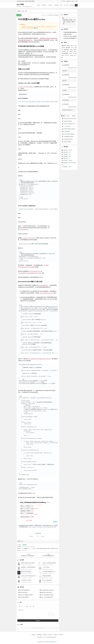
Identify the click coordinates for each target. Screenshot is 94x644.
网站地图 (39, 635)
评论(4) (29, 565)
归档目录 (55, 635)
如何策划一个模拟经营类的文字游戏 (30, 567)
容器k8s (71, 53)
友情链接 (68, 1)
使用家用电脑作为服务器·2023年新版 (71, 129)
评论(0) (51, 565)
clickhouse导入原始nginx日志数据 (29, 576)
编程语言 (45, 5)
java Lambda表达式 (47, 580)
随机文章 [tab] (75, 116)
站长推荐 (44, 635)
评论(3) (29, 569)
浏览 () (51, 15)
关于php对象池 (23, 592)
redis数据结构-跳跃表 (68, 137)
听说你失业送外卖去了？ (68, 110)
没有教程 (64, 90)
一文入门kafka (46, 567)
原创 (19, 15)
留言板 (73, 1)
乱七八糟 (66, 5)
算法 (68, 51)
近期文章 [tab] (64, 116)
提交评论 (38, 621)
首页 (39, 5)
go (76, 53)
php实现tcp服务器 (23, 597)
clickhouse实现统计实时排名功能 (50, 563)
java (63, 55)
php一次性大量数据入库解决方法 (48, 597)
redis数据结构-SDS (67, 139)
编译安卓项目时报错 (26, 572)
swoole (71, 50)
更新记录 (50, 635)
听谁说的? (65, 71)
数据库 (51, 5)
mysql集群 (64, 51)
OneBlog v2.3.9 (53, 642)
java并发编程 (65, 53)
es (74, 53)
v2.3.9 (70, 167)
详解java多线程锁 (47, 576)
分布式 (71, 51)
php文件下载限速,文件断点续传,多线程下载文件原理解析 (33, 595)
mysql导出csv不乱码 (26, 580)
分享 (43, 536)
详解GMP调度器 (67, 142)
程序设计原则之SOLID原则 (28, 563)
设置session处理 (67, 34)
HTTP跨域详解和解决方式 (49, 572)
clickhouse (67, 55)
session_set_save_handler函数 (71, 36)
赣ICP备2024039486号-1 (52, 637)
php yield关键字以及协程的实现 (48, 595)
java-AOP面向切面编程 (68, 134)
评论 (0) (56, 15)
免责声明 (60, 635)
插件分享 (73, 48)
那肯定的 (64, 81)
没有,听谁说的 (66, 100)
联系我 (36, 28)
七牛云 (45, 637)
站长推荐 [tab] (69, 116)
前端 (61, 5)
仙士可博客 (20, 4)
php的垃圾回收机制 (24, 590)
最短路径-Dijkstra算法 (46, 592)
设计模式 (72, 55)
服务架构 (56, 5)
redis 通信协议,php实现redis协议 (48, 590)
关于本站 (63, 1)
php (23, 11)
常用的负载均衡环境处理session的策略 (72, 32)
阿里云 (41, 637)
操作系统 (72, 5)
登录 (77, 1)
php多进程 (66, 49)
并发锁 (75, 50)
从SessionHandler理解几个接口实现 (72, 38)
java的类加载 (66, 131)
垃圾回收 (75, 51)
